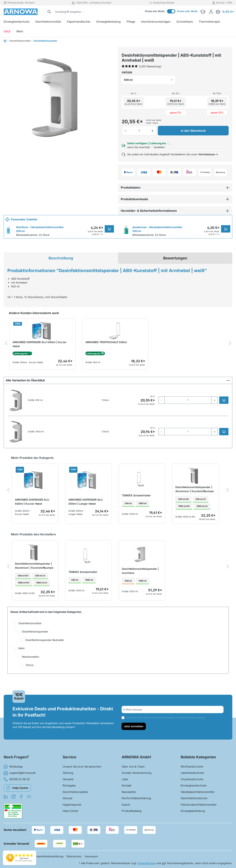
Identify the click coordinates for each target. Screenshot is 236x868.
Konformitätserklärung (136, 800)
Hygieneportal (72, 807)
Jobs (125, 781)
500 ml (128, 515)
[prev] (6, 354)
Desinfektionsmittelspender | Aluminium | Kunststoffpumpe (195, 500)
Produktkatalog (132, 813)
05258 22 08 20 (17, 781)
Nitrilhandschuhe (192, 769)
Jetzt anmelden (134, 728)
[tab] (61, 269)
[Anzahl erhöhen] (153, 142)
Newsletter (129, 794)
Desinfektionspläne (75, 794)
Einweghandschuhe (194, 788)
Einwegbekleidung (193, 813)
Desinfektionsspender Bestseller (45, 651)
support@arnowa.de (20, 775)
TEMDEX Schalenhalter (136, 506)
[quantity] (188, 411)
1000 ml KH (184, 518)
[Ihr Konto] (211, 12)
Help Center (17, 789)
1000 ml (143, 515)
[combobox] (97, 12)
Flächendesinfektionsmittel (199, 807)
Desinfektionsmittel (30, 634)
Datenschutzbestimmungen (158, 719)
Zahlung (68, 775)
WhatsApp (13, 769)
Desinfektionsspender (35, 643)
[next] (230, 354)
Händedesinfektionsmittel (198, 794)
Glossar (68, 800)
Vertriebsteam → (208, 165)
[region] (59, 96)
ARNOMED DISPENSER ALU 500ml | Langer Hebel (85, 513)
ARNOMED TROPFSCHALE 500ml (106, 353)
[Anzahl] (139, 142)
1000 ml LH (202, 518)
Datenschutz (74, 858)
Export (126, 807)
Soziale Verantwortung (137, 775)
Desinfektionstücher (194, 800)
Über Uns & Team (133, 769)
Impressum (91, 858)
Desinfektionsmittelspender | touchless (140, 582)
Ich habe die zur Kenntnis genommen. (166, 719)
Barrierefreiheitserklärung (48, 858)
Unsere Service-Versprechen (82, 769)
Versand (68, 781)
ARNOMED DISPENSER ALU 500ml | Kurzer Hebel (40, 355)
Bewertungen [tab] (175, 269)
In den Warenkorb (193, 142)
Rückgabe (69, 788)
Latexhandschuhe (192, 775)
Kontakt (127, 788)
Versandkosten (147, 865)
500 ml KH (183, 511)
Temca (29, 676)
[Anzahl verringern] (126, 142)
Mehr (22, 659)
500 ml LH (201, 511)
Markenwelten (31, 668)
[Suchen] (49, 12)
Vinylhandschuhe (192, 781)
